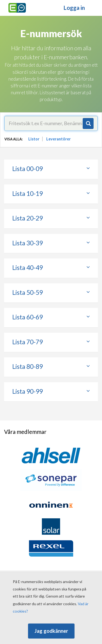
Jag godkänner (51, 631)
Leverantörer (58, 139)
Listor (34, 139)
